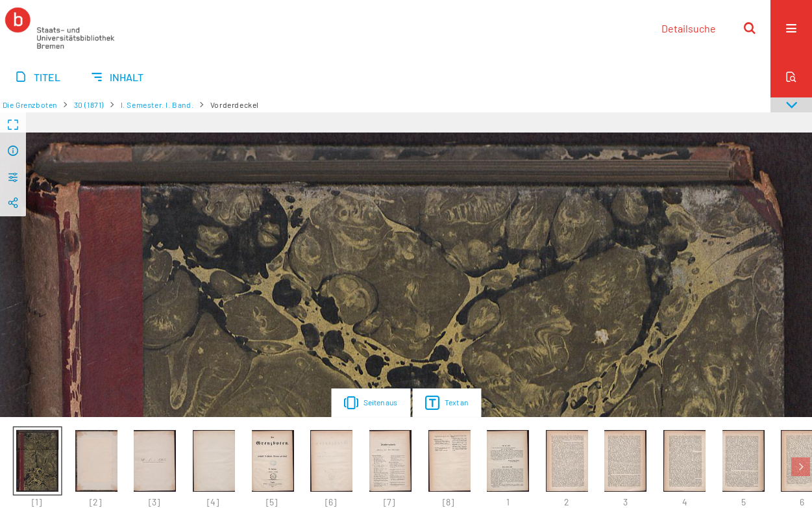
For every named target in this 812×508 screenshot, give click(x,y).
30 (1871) (89, 105)
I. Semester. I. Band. (157, 105)
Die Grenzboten (30, 105)
